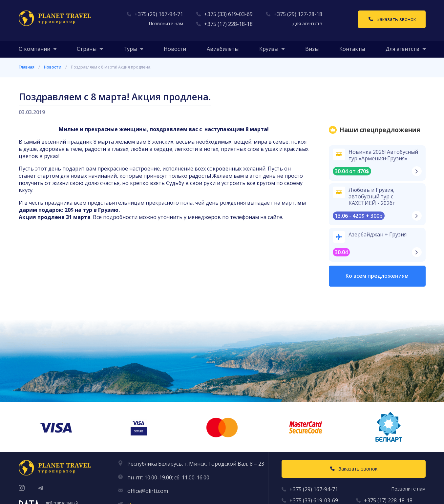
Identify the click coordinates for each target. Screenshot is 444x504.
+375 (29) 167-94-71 (159, 14)
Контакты (352, 49)
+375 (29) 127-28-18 (298, 14)
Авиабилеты (223, 49)
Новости (175, 49)
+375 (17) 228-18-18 (228, 24)
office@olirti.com (148, 491)
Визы (312, 49)
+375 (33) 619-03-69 (228, 14)
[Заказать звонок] (392, 19)
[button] (34, 49)
